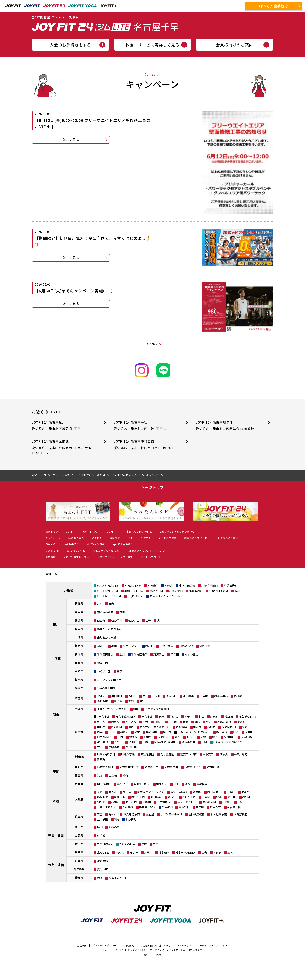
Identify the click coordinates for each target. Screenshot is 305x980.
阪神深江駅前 (196, 814)
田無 (204, 742)
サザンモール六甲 (171, 814)
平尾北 (120, 853)
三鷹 (145, 742)
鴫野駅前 (156, 797)
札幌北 (169, 586)
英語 (146, 955)
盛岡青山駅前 (105, 612)
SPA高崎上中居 (106, 688)
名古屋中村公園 (129, 767)
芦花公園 (152, 732)
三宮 (100, 814)
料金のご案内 (76, 538)
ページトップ (152, 487)
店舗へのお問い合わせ (197, 538)
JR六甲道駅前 (131, 814)
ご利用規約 (128, 945)
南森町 (113, 792)
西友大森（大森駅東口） (155, 727)
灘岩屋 (150, 814)
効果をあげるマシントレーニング (146, 551)
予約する (51, 544)
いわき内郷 (186, 646)
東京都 (79, 732)
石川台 (211, 727)
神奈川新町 (241, 754)
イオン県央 (192, 654)
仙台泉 (101, 621)
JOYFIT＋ (113, 531)
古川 (160, 621)
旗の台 (197, 727)
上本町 (206, 797)
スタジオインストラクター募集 (115, 557)
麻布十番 (147, 717)
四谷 (236, 732)
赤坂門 (134, 853)
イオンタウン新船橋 (157, 709)
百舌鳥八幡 (234, 807)
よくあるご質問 (167, 538)
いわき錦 (205, 646)
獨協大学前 (221, 696)
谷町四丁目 (189, 797)
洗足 (245, 727)
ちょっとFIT (53, 551)
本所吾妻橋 (224, 722)
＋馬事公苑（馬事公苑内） (194, 732)
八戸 (100, 604)
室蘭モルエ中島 (134, 591)
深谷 (143, 701)
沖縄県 (79, 878)
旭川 (237, 591)
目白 (120, 737)
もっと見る (151, 344)
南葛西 (101, 727)
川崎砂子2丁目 (106, 754)
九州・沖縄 (56, 865)
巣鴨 (203, 737)
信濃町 (249, 732)
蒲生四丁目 (138, 797)
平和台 (132, 742)
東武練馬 (246, 737)
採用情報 (51, 557)
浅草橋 (229, 717)
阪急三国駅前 (179, 792)
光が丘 (118, 742)
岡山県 (79, 827)
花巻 (122, 612)
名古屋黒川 (171, 767)
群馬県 (79, 688)
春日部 (238, 696)
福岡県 (79, 852)
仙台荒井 (117, 621)
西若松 (149, 646)
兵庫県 (79, 817)
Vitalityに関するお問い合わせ (177, 531)
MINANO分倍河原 (165, 742)
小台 (145, 722)
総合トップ (52, 531)
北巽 (219, 797)
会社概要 (82, 945)
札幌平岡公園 (187, 586)
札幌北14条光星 (218, 591)
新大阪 (197, 792)
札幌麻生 (153, 586)
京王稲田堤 (148, 754)
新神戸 (113, 814)
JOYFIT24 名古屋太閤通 (64, 447)
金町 (209, 722)
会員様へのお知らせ (229, 538)
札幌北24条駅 (133, 586)
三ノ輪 (173, 722)
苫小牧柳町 (156, 591)
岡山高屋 (114, 827)
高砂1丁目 (103, 853)
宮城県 (79, 620)
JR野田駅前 (164, 802)
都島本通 (103, 797)
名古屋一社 (213, 767)
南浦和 (156, 696)
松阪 (126, 776)
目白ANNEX (104, 737)
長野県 (79, 663)
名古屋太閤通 (105, 767)
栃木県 (79, 679)
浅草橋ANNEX (247, 717)
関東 (56, 715)
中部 (56, 771)
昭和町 (246, 797)
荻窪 (177, 737)
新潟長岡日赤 (105, 654)
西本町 (115, 802)
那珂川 (148, 853)
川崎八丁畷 (128, 754)
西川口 (132, 696)
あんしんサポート (151, 557)
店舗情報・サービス (121, 538)
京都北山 (122, 784)
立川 (100, 747)
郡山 (114, 646)
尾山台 (167, 732)
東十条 (101, 722)
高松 (144, 844)
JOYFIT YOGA (91, 531)
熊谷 (131, 701)
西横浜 (224, 754)
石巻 (148, 621)
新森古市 (119, 797)
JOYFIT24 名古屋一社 (146, 426)
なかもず (216, 807)
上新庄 (231, 792)
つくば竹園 (104, 671)
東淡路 (245, 792)
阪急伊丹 (131, 819)
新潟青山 (159, 654)
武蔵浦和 (171, 696)
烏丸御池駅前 (142, 784)
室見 (230, 853)
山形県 (79, 637)
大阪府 (79, 799)
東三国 (127, 792)
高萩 (119, 671)
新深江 (172, 797)
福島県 (79, 646)
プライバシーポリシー (104, 945)
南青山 (188, 717)
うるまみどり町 (118, 878)
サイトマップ (184, 945)
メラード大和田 (187, 802)
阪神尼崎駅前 (219, 814)
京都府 (79, 784)
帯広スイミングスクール (165, 596)
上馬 (111, 732)
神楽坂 (133, 737)
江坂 (240, 802)
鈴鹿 (100, 776)
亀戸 (131, 727)
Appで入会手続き (273, 6)
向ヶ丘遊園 (167, 754)
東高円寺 (163, 737)
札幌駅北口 (176, 591)
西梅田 (147, 802)
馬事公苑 (222, 732)
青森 (111, 604)
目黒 (100, 732)
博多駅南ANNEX (185, 853)
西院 (188, 784)
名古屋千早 (152, 767)
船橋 (136, 709)
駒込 (215, 737)
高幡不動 (114, 747)
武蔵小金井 (188, 742)
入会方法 (146, 538)
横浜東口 (208, 754)
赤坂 (161, 717)
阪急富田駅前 (147, 807)
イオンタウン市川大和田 (112, 709)
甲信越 (56, 658)
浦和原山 (188, 696)
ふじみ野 (103, 701)
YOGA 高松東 (127, 844)
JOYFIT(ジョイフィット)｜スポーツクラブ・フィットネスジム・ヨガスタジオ (160, 950)
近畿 (56, 801)
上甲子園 (103, 819)
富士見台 (103, 742)
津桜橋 (113, 776)
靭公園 (101, 802)
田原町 (214, 717)
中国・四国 (56, 835)
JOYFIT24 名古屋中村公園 (146, 445)
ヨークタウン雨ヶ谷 (109, 680)
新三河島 (131, 722)
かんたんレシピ (76, 551)
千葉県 (79, 709)
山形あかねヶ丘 (107, 637)
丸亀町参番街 (105, 844)
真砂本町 (103, 869)
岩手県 (79, 612)
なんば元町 (209, 802)
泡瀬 (100, 878)
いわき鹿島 (167, 646)
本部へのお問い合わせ (139, 531)
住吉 (204, 853)
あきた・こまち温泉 (109, 629)
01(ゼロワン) (136, 596)
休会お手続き (71, 544)
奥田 (100, 827)
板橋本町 (229, 737)
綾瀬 (186, 722)
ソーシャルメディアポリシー (213, 945)
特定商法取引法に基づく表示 (156, 945)
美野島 (217, 853)
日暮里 (158, 722)
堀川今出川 (104, 784)
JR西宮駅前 (240, 814)
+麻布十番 (103, 717)
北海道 (69, 591)
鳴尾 (117, 819)
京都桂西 (202, 784)
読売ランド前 (188, 754)
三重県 (79, 775)
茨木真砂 (128, 807)
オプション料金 (96, 544)
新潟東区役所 (139, 654)
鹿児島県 (79, 869)
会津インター (131, 646)
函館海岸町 (231, 586)
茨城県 (79, 671)
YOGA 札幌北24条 (108, 586)
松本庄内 (103, 663)
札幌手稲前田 (209, 586)
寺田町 (232, 797)
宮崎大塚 (103, 861)
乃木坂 (174, 717)
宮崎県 (79, 861)
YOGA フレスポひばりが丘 (229, 742)
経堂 (137, 732)
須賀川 (101, 646)
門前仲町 (117, 727)
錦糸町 (241, 722)
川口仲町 (117, 696)
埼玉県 (79, 698)
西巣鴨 (115, 722)
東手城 (101, 836)
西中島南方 (214, 792)
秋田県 (79, 629)
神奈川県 (79, 757)
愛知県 (79, 767)
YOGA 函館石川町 (108, 591)
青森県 (79, 603)
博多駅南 (164, 853)
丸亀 (156, 844)
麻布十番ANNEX (125, 717)
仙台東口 (134, 621)
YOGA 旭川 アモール (109, 596)
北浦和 (101, 696)
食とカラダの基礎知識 (106, 551)
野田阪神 (131, 802)
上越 (122, 654)
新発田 (175, 654)
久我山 (190, 737)
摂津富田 (167, 807)
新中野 (147, 737)
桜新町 (124, 732)
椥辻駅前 (162, 784)
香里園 (200, 807)
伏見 (176, 784)
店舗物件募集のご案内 (76, 557)
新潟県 (79, 654)
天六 (100, 792)
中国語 (158, 955)
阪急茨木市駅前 (107, 807)
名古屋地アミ (192, 767)
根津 (202, 717)
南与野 (204, 696)
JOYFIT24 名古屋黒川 (64, 426)
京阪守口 (184, 807)
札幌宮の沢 (196, 591)
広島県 (79, 835)
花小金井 (131, 747)
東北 (56, 624)
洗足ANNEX (229, 727)
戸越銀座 (181, 727)
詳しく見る (71, 140)
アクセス (97, 538)
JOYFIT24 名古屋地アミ (227, 426)
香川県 (79, 844)
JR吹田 (227, 802)
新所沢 (118, 701)
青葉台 (101, 759)
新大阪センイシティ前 (151, 792)
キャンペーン (53, 538)
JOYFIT (71, 531)
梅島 (197, 722)
